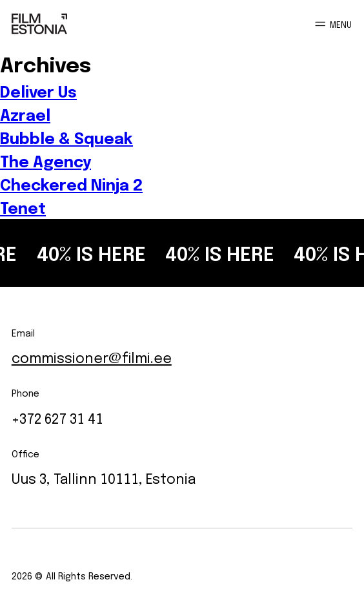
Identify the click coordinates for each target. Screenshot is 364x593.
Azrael (25, 114)
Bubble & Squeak (66, 138)
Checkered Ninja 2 (71, 184)
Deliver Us (38, 91)
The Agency (45, 161)
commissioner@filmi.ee (92, 356)
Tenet (23, 207)
